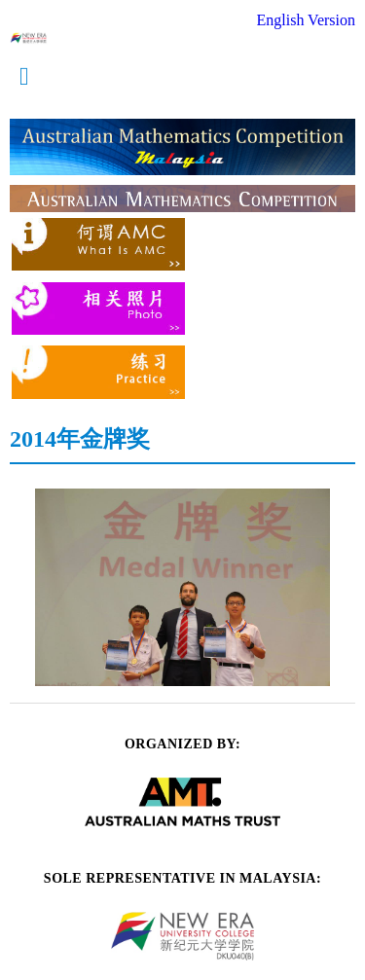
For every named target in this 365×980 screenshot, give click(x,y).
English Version (306, 20)
